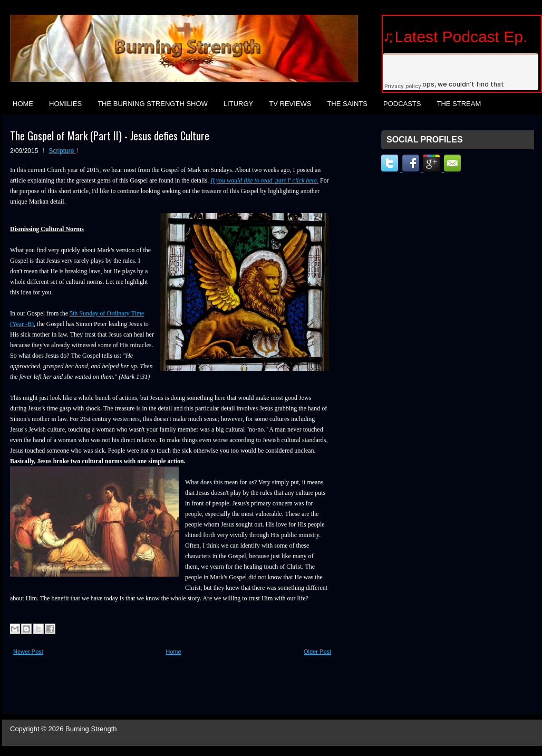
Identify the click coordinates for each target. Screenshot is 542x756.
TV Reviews (290, 104)
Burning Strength (91, 729)
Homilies (65, 104)
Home (23, 104)
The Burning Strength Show (153, 104)
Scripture (62, 151)
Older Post (317, 652)
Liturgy (238, 104)
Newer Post (28, 652)
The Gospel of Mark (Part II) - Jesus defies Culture (110, 136)
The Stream (459, 104)
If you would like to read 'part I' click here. (264, 180)
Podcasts (402, 104)
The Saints (347, 104)
